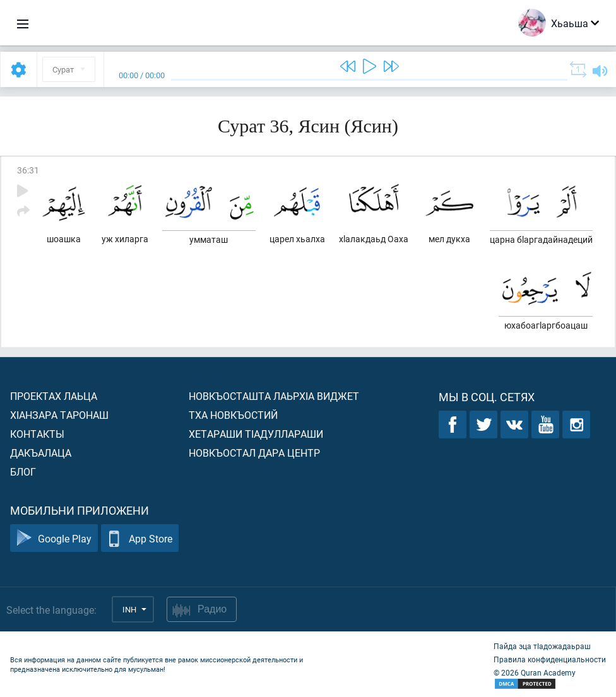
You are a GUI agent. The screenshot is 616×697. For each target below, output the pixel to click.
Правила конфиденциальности (550, 659)
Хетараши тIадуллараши (256, 434)
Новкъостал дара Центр (254, 453)
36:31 (28, 170)
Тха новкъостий (233, 415)
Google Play (54, 538)
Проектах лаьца (54, 396)
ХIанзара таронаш (59, 415)
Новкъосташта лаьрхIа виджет (274, 396)
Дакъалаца (41, 453)
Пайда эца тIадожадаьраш (542, 646)
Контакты (37, 434)
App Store (140, 538)
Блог (23, 471)
